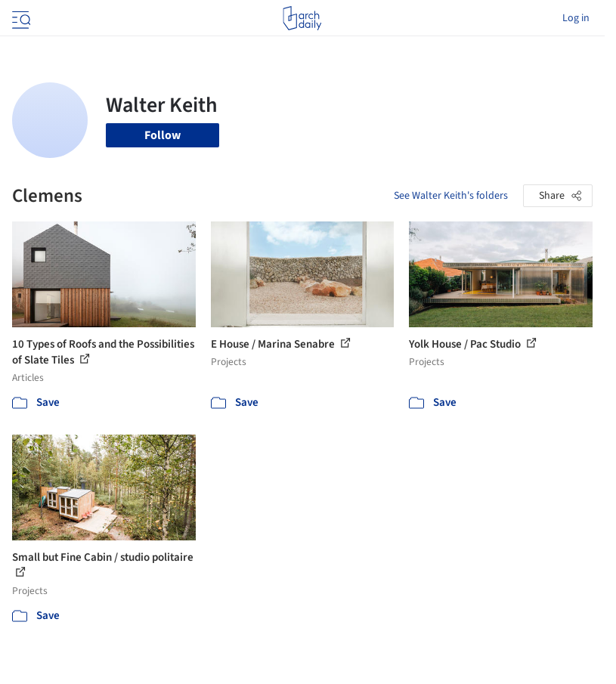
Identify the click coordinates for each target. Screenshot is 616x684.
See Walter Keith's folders (451, 196)
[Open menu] (20, 18)
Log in (576, 18)
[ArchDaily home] (302, 18)
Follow (163, 135)
